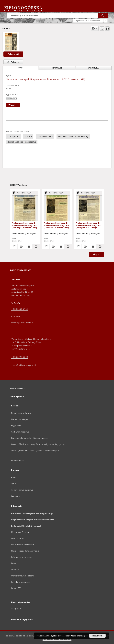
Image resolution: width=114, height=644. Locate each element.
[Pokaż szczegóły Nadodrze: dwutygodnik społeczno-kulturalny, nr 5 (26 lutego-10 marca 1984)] (36, 246)
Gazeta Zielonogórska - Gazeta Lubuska (30, 438)
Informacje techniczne (22, 557)
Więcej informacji (78, 636)
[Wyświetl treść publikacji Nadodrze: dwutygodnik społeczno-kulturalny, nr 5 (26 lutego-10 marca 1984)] (29, 246)
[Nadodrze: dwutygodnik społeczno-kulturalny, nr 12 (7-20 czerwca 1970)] (11, 42)
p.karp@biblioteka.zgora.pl (23, 365)
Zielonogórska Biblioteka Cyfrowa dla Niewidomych (35, 450)
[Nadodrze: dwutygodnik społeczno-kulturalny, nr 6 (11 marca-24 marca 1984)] (57, 206)
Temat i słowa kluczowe (22, 490)
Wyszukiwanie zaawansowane (88, 21)
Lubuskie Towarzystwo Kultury (73, 136)
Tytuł (13, 484)
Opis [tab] (20, 68)
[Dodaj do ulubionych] (102, 29)
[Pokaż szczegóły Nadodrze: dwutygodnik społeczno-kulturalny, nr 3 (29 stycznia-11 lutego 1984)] (100, 246)
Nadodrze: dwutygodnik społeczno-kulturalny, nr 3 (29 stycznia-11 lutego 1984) (89, 225)
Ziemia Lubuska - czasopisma (22, 142)
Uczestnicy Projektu (20, 532)
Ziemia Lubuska (45, 136)
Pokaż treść (13, 54)
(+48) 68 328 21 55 (20, 309)
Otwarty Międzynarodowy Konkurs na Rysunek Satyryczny (38, 444)
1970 (8, 89)
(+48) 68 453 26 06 (20, 357)
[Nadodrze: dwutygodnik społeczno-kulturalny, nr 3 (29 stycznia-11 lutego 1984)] (89, 206)
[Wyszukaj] (103, 15)
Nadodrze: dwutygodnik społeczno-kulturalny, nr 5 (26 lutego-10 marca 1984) (25, 225)
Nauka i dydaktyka (20, 419)
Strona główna (17, 396)
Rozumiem (97, 636)
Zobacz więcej (18, 460)
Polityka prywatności (21, 582)
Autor (14, 477)
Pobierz (12, 62)
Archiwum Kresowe (20, 432)
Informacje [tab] (57, 68)
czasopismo (12, 98)
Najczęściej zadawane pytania (25, 551)
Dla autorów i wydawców (23, 545)
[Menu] (110, 3)
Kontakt (15, 563)
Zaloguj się (16, 609)
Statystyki (16, 569)
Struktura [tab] (93, 68)
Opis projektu (17, 538)
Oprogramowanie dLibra (23, 576)
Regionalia (16, 426)
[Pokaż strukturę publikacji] (25, 193)
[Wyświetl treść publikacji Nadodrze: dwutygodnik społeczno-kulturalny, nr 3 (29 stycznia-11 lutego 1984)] (93, 246)
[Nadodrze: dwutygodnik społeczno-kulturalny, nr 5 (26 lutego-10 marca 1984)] (25, 206)
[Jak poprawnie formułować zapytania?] (105, 21)
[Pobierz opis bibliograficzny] (21, 246)
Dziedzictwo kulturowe (22, 413)
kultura (28, 136)
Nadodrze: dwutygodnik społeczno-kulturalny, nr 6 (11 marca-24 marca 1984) (57, 225)
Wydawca (16, 496)
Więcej (96, 254)
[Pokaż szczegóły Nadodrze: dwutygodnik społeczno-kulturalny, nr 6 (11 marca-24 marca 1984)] (68, 246)
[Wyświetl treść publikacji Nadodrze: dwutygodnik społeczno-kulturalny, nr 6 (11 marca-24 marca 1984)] (61, 246)
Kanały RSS (16, 588)
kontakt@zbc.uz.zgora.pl (22, 323)
